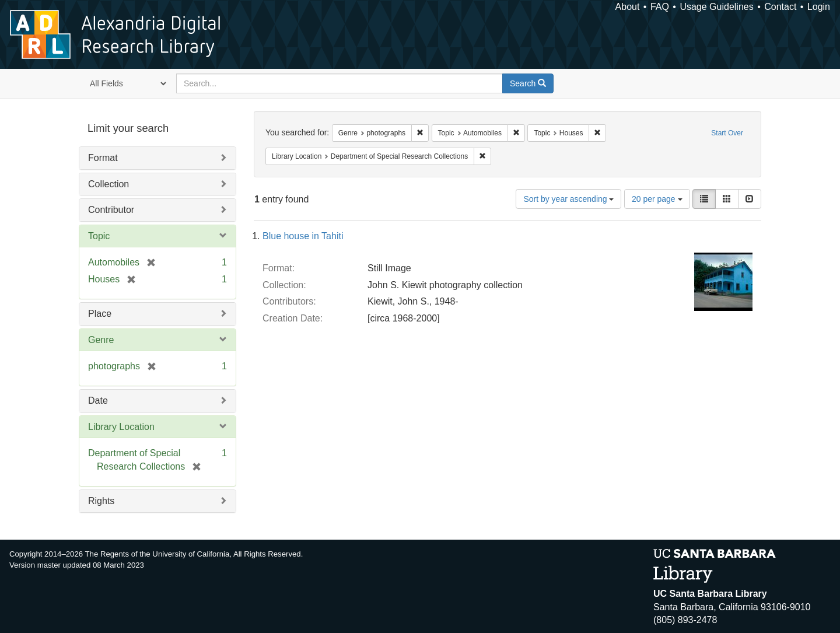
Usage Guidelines (716, 7)
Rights (101, 501)
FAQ (660, 7)
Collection (108, 184)
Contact (780, 7)
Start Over (727, 133)
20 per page (657, 199)
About (628, 7)
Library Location (121, 427)
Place (100, 314)
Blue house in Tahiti (303, 236)
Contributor (111, 210)
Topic (99, 236)
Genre (101, 340)
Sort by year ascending (568, 199)
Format (103, 158)
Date (98, 401)
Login (819, 7)
